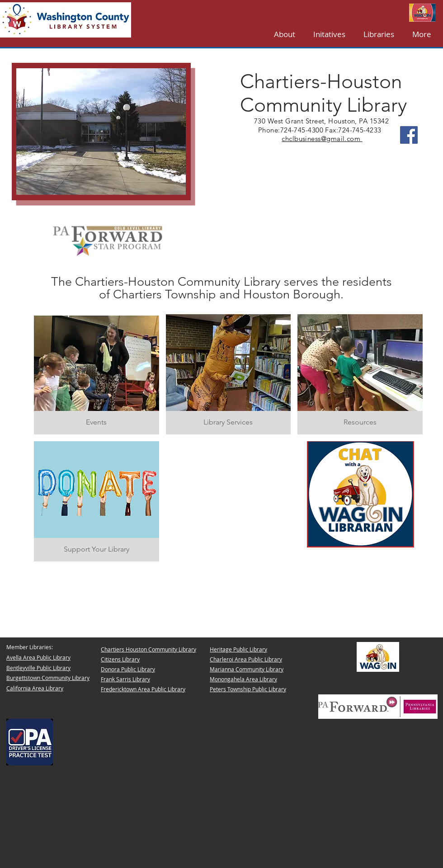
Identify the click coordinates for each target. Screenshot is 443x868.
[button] (379, 34)
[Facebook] (409, 135)
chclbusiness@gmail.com (322, 139)
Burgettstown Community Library (48, 678)
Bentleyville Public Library (38, 668)
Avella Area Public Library (38, 657)
